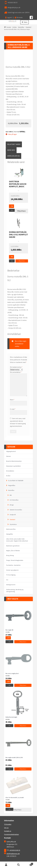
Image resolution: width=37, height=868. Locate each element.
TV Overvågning (11, 575)
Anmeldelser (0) (13, 156)
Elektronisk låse (11, 529)
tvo (7, 580)
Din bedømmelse (16, 367)
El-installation (10, 471)
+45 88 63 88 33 (12, 2)
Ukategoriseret (11, 585)
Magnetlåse (12, 485)
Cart (29, 863)
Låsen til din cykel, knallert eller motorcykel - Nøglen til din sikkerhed (17, 540)
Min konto (6, 865)
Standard (28, 27)
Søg (18, 865)
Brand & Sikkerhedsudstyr (14, 461)
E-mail (13, 409)
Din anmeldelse (16, 372)
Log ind (8, 17)
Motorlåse (21, 27)
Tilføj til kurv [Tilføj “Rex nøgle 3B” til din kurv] (23, 642)
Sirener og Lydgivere (12, 570)
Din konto (19, 17)
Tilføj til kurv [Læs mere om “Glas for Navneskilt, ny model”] (17, 810)
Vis (12, 210)
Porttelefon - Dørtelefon (13, 565)
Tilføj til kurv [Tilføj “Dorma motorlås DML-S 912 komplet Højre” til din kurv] (22, 261)
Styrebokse (13, 524)
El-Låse (15, 27)
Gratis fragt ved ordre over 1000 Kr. (19, 12)
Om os (6, 828)
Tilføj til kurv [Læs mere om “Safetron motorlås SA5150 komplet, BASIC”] (21, 211)
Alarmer (9, 456)
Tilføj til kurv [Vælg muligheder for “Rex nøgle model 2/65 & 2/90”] (23, 769)
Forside (9, 27)
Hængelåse (10, 534)
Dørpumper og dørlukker (14, 466)
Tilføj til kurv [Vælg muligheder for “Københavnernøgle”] (23, 726)
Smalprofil (13, 515)
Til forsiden (8, 824)
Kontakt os (8, 831)
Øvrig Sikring (10, 555)
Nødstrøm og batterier (13, 546)
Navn (12, 400)
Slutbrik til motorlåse (16, 510)
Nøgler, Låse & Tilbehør (13, 551)
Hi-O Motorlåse (14, 500)
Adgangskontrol (11, 451)
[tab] (14, 144)
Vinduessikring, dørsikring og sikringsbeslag (15, 590)
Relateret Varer (14, 144)
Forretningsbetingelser (11, 834)
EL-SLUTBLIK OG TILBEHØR (16, 481)
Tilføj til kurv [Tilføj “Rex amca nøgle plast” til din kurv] (23, 685)
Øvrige (12, 505)
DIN (11, 495)
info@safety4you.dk (14, 7)
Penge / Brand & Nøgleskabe (15, 560)
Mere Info (11, 150)
